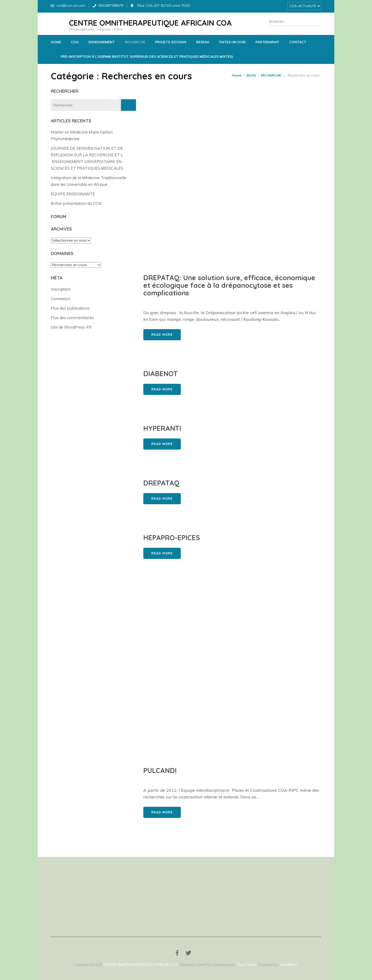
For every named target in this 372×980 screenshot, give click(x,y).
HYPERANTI (162, 428)
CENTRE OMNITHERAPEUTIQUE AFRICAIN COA (150, 23)
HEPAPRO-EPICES (172, 538)
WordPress (288, 965)
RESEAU (203, 42)
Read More (162, 335)
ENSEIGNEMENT (102, 42)
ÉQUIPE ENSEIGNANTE (73, 194)
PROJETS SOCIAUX (171, 42)
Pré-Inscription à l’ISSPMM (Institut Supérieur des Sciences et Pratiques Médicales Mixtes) (147, 57)
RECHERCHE (135, 42)
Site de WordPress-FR (71, 327)
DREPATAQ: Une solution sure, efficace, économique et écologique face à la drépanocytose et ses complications (229, 285)
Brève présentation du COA (76, 203)
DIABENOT (160, 374)
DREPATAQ (161, 483)
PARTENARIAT (267, 42)
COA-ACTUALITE (303, 6)
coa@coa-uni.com (71, 5)
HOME (56, 42)
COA (75, 42)
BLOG (251, 75)
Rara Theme (247, 965)
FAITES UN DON (232, 42)
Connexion (61, 299)
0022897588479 (111, 5)
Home (237, 75)
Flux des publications (70, 308)
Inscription (61, 289)
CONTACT (298, 42)
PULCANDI (160, 770)
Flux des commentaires (72, 318)
